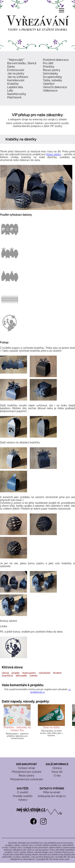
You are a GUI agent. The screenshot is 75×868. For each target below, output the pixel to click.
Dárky (11, 67)
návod (5, 673)
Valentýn (49, 84)
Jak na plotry (16, 73)
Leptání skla (15, 87)
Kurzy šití (57, 772)
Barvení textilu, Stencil (22, 63)
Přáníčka (49, 67)
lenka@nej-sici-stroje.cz (52, 796)
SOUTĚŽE (23, 789)
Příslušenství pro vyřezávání (27, 779)
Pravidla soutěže (23, 796)
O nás (57, 776)
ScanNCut (7, 676)
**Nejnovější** (16, 60)
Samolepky (50, 73)
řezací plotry (54, 154)
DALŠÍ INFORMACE (57, 764)
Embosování (16, 70)
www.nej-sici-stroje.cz (45, 119)
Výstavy (57, 768)
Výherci (23, 800)
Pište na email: (52, 792)
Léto (10, 91)
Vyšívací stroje (27, 768)
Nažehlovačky (17, 94)
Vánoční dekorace (55, 87)
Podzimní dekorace (56, 60)
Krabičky (13, 84)
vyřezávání (44, 673)
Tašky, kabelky (52, 80)
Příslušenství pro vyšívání (27, 772)
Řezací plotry (52, 70)
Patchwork (14, 97)
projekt (15, 673)
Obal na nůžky (51, 727)
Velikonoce (50, 91)
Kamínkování (16, 80)
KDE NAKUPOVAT (27, 764)
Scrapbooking (52, 77)
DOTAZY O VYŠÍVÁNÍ (52, 789)
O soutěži (23, 792)
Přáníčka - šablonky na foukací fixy (17, 729)
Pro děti (48, 63)
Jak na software (18, 77)
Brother (57, 673)
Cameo (34, 676)
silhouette (21, 676)
